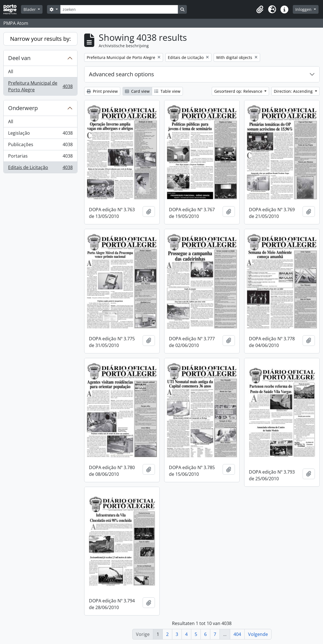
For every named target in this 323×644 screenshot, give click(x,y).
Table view (167, 91)
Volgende (258, 634)
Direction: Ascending (294, 91)
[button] (260, 9)
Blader (30, 9)
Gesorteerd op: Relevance (239, 91)
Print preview (102, 91)
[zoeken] (119, 9)
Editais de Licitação (40, 168)
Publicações (40, 146)
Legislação (40, 134)
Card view (137, 91)
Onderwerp (23, 108)
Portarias (40, 157)
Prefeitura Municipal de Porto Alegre (40, 86)
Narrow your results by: (40, 39)
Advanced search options (122, 74)
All (11, 72)
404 (237, 634)
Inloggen (304, 9)
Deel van (19, 58)
